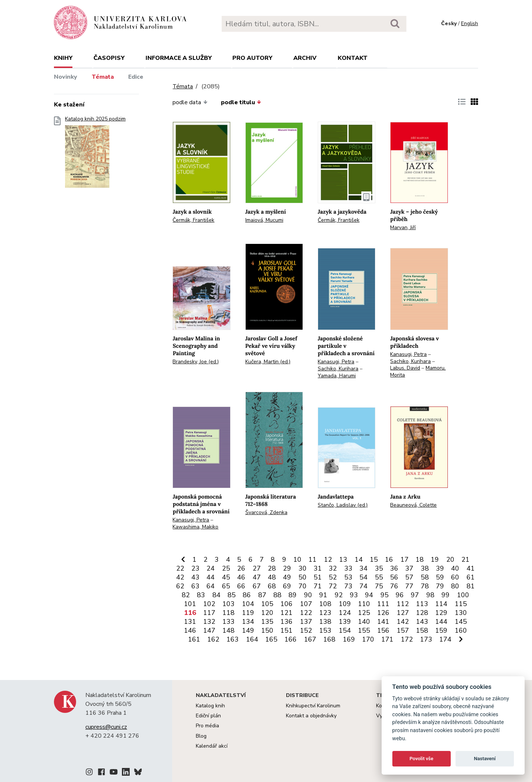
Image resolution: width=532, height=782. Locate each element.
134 (248, 622)
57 (409, 577)
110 (364, 604)
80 (455, 586)
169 (349, 639)
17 (405, 560)
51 (318, 577)
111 (383, 604)
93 (354, 595)
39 (440, 568)
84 (216, 595)
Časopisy (109, 58)
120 (267, 613)
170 (368, 639)
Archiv (305, 58)
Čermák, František (193, 220)
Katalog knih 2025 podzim (95, 154)
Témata (103, 77)
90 (308, 595)
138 (325, 622)
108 (325, 604)
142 (403, 622)
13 (343, 560)
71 (318, 586)
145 (461, 622)
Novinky (66, 77)
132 (209, 622)
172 (407, 639)
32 (333, 568)
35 (379, 568)
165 (271, 639)
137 (306, 622)
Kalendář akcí (212, 746)
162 (213, 639)
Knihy (63, 58)
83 (201, 595)
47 (257, 577)
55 (379, 577)
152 (306, 630)
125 (364, 613)
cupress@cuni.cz (106, 727)
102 (209, 604)
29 (287, 568)
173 (426, 639)
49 (287, 577)
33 (348, 568)
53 (348, 577)
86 (247, 595)
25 (226, 568)
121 (287, 613)
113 (422, 604)
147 (209, 630)
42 (180, 577)
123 (325, 613)
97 (415, 595)
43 (195, 577)
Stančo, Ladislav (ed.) (343, 505)
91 (323, 595)
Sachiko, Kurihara (338, 369)
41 (471, 568)
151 (287, 630)
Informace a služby (179, 58)
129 (441, 613)
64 (211, 586)
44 (211, 577)
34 (364, 568)
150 (267, 630)
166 (291, 639)
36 (394, 568)
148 (229, 630)
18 (420, 560)
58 (425, 577)
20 (450, 560)
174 (445, 639)
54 (364, 577)
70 (303, 586)
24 (211, 568)
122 (306, 613)
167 (310, 639)
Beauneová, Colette (413, 505)
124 (345, 613)
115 (461, 604)
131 (190, 622)
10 (297, 560)
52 (333, 577)
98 (430, 595)
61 (471, 577)
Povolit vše (422, 759)
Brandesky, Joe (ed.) (196, 362)
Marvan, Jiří (403, 227)
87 (262, 595)
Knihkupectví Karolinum (313, 706)
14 (359, 560)
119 (248, 613)
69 (287, 586)
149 (248, 630)
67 (257, 586)
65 (226, 586)
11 (313, 560)
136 (287, 622)
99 (446, 595)
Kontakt (353, 58)
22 (180, 568)
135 (267, 622)
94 (369, 595)
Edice (136, 77)
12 (328, 560)
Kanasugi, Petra (336, 362)
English (470, 23)
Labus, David (405, 368)
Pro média (207, 726)
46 (241, 577)
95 (385, 595)
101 (190, 604)
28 (272, 568)
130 (461, 613)
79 (440, 586)
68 (272, 586)
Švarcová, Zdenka (266, 512)
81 (471, 586)
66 (241, 586)
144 (441, 622)
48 (272, 577)
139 (345, 622)
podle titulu (241, 102)
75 (379, 586)
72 (333, 586)
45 (226, 577)
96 (400, 595)
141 (383, 622)
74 (364, 586)
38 (425, 568)
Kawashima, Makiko (195, 527)
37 (409, 568)
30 (303, 568)
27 (257, 568)
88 (277, 595)
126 (383, 613)
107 (306, 604)
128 (422, 613)
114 (441, 604)
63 (195, 586)
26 (241, 568)
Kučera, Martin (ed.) (268, 362)
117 (209, 613)
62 (180, 586)
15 (374, 560)
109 (345, 604)
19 (435, 560)
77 (409, 586)
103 (229, 604)
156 (383, 630)
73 (348, 586)
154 (345, 630)
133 (229, 622)
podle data (190, 102)
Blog (201, 736)
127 (403, 613)
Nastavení (485, 759)
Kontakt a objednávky (311, 716)
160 (461, 630)
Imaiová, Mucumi (264, 220)
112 (403, 604)
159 (441, 630)
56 (394, 577)
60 (455, 577)
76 (394, 586)
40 (455, 568)
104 (248, 604)
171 (387, 639)
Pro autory (252, 58)
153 (325, 630)
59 (440, 577)
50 (303, 577)
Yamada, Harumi (337, 376)
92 (339, 595)
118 (229, 613)
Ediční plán (208, 716)
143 (422, 622)
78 (425, 586)
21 (465, 560)
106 (287, 604)
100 (463, 595)
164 (252, 639)
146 (190, 630)
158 (422, 630)
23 (195, 568)
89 (293, 595)
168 (329, 639)
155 (364, 630)
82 (186, 595)
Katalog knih (210, 706)
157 (403, 630)
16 (389, 560)
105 (267, 604)
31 (318, 568)
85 (232, 595)
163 (233, 639)
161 (194, 639)
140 (364, 622)
